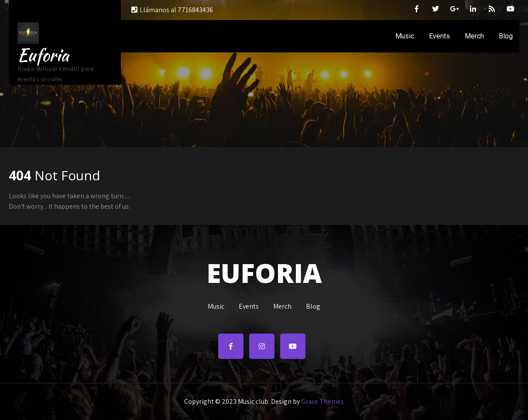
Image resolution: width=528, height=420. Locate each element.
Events (439, 36)
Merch (474, 36)
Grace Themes (322, 401)
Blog (506, 36)
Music (405, 36)
